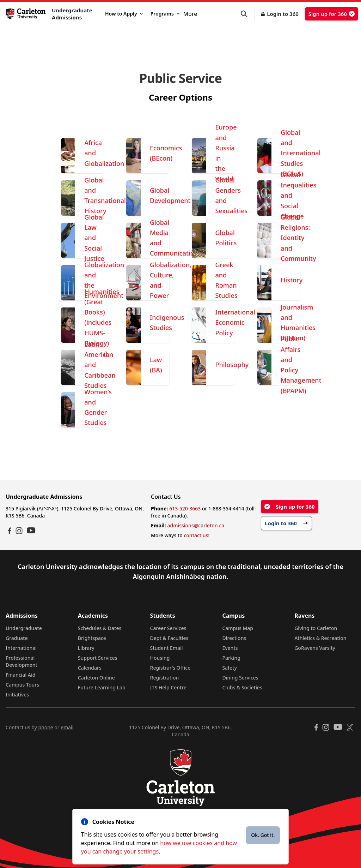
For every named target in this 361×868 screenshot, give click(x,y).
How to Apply (124, 14)
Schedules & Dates (100, 628)
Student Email (167, 648)
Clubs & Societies (242, 687)
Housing (160, 658)
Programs (165, 14)
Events (230, 648)
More (190, 14)
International (21, 648)
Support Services (98, 658)
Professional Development (22, 661)
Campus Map (238, 628)
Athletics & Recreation (320, 638)
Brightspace (92, 638)
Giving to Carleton (316, 628)
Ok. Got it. (263, 835)
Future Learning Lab (102, 687)
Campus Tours (22, 685)
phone (45, 727)
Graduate (17, 638)
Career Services (168, 628)
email (67, 727)
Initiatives (17, 695)
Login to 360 (283, 14)
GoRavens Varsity (315, 648)
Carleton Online (96, 678)
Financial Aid (20, 675)
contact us (196, 535)
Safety (230, 668)
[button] (247, 14)
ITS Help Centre (169, 687)
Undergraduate (24, 628)
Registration (165, 678)
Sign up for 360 (332, 14)
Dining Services (240, 678)
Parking (231, 658)
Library (86, 648)
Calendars (90, 668)
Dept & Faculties (169, 638)
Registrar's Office (170, 668)
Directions (234, 638)
